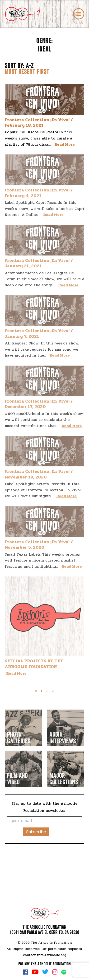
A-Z (30, 66)
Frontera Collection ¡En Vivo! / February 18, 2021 (39, 123)
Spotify (64, 972)
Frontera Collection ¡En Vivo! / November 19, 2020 (39, 474)
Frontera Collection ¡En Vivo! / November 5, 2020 (39, 545)
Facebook (25, 972)
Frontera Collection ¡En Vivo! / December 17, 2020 (39, 404)
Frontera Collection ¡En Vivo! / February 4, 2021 (39, 193)
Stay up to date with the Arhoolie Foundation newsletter (44, 807)
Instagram (55, 972)
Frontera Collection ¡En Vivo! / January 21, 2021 (39, 263)
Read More (65, 144)
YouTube (35, 972)
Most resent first (27, 72)
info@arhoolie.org (52, 955)
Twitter (45, 972)
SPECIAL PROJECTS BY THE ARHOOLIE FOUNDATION (34, 664)
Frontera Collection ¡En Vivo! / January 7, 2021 (39, 333)
